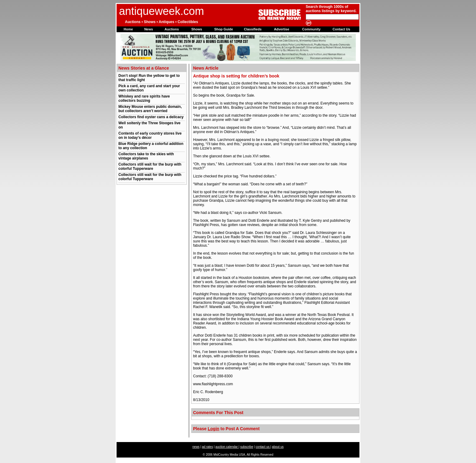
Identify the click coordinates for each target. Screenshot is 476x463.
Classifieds (253, 29)
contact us (263, 447)
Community (311, 29)
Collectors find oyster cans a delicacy (151, 117)
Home (128, 29)
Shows (197, 29)
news (196, 447)
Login (213, 429)
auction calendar (227, 447)
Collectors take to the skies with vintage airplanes (146, 156)
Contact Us (341, 29)
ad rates (207, 447)
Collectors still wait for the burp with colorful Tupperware (150, 166)
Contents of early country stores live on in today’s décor (150, 135)
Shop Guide (224, 29)
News (149, 29)
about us (278, 447)
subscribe (247, 447)
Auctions (172, 29)
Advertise (281, 29)
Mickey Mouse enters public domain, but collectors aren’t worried (150, 109)
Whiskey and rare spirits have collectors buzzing (144, 98)
